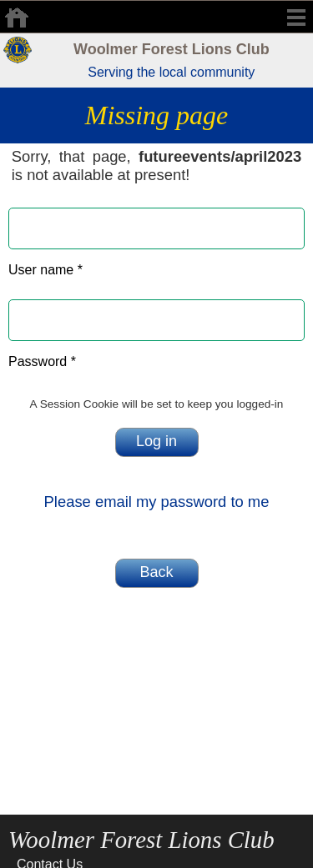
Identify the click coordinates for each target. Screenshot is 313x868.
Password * (42, 361)
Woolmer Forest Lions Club (172, 49)
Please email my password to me (157, 502)
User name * (45, 270)
